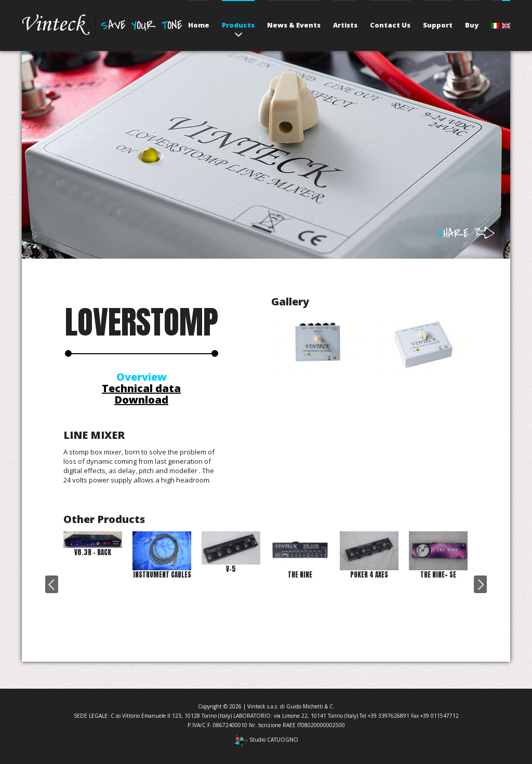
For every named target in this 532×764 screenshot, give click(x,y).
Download (141, 400)
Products (238, 25)
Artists (345, 25)
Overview (142, 377)
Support (438, 25)
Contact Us (390, 25)
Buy (472, 25)
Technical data (141, 388)
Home (199, 25)
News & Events (294, 25)
